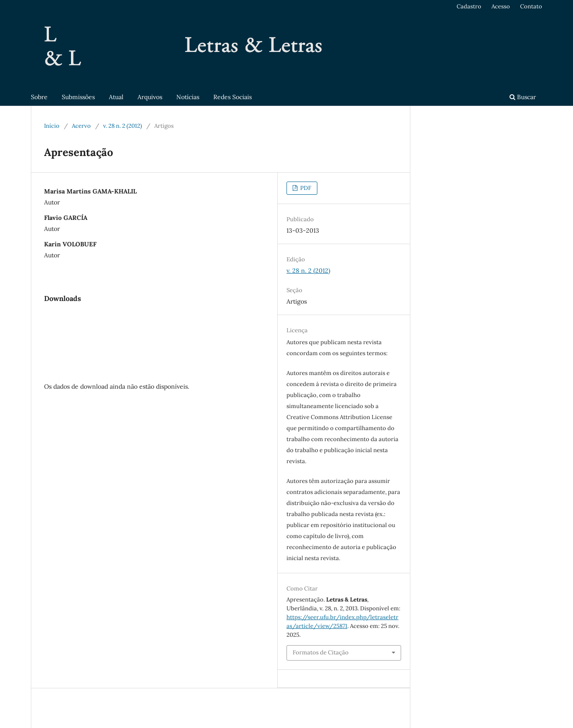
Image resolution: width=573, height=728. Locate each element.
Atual (116, 97)
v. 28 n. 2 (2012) (123, 126)
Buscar (523, 97)
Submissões (78, 97)
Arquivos (150, 97)
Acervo (81, 126)
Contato (531, 6)
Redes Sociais (233, 97)
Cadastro (469, 6)
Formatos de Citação (321, 652)
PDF (305, 188)
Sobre (39, 97)
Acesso (501, 6)
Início (52, 126)
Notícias (188, 97)
